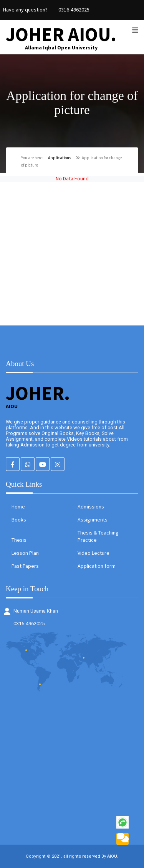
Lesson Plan (25, 553)
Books (19, 520)
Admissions (91, 507)
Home (18, 507)
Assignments (93, 520)
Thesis (19, 540)
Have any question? (25, 10)
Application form (97, 566)
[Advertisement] (72, 254)
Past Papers (25, 566)
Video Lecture (94, 553)
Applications (60, 158)
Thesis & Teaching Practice (98, 536)
